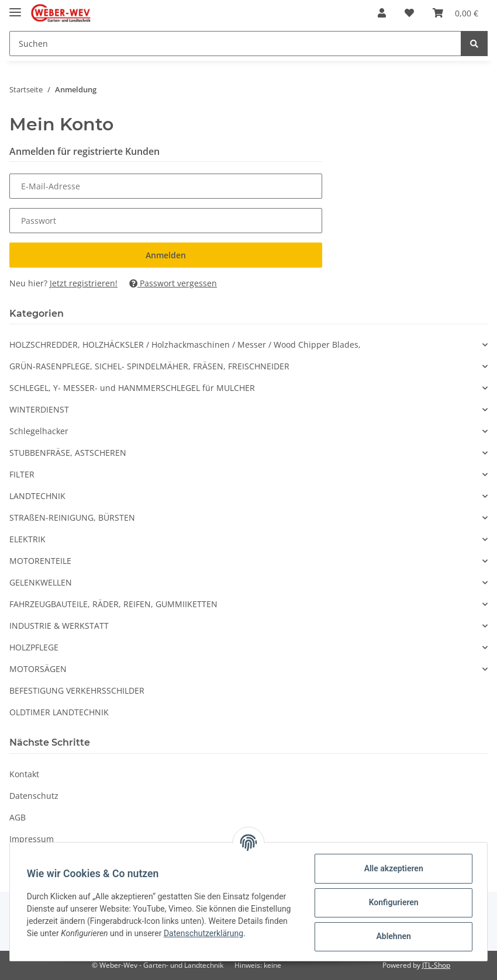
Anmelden (166, 255)
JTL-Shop (436, 965)
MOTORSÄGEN (38, 669)
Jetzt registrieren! (84, 283)
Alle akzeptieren (391, 868)
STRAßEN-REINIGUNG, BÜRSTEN (72, 517)
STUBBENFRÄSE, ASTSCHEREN (68, 453)
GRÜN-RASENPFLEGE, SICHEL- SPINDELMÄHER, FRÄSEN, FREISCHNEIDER (149, 366)
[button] (382, 13)
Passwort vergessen (173, 283)
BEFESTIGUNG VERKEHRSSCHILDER (77, 690)
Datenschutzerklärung (68, 939)
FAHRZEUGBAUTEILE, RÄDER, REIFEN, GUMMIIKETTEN (113, 604)
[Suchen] (235, 44)
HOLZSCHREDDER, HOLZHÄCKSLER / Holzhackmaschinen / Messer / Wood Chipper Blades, (185, 344)
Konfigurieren (391, 902)
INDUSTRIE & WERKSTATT (59, 626)
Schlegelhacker (39, 431)
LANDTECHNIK (37, 496)
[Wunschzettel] (409, 13)
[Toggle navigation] (15, 7)
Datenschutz (34, 796)
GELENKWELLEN (41, 582)
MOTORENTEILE (40, 561)
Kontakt (24, 774)
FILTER (22, 474)
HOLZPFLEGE (34, 647)
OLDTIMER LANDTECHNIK (59, 712)
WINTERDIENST (39, 409)
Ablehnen (391, 936)
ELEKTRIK (27, 539)
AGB (18, 817)
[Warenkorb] (455, 13)
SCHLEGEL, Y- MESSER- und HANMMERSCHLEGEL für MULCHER (132, 388)
